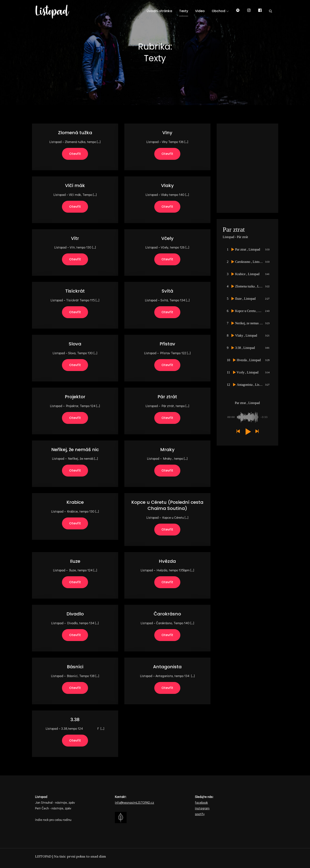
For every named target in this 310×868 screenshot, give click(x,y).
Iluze (75, 561)
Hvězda (167, 561)
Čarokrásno (167, 614)
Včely (167, 238)
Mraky (167, 450)
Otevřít (75, 154)
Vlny (167, 133)
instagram (202, 808)
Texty (184, 11)
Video (200, 11)
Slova (75, 344)
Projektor (75, 397)
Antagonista (167, 667)
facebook (201, 802)
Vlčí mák (75, 186)
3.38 (75, 720)
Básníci (75, 667)
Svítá (167, 291)
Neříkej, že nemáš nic (75, 450)
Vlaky (167, 186)
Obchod (220, 11)
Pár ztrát (167, 397)
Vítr (75, 238)
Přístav (167, 344)
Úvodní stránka (159, 11)
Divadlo (75, 614)
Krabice (75, 502)
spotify (200, 814)
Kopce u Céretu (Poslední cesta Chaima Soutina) (167, 505)
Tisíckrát (75, 291)
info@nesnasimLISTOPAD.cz (134, 802)
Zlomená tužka (75, 133)
